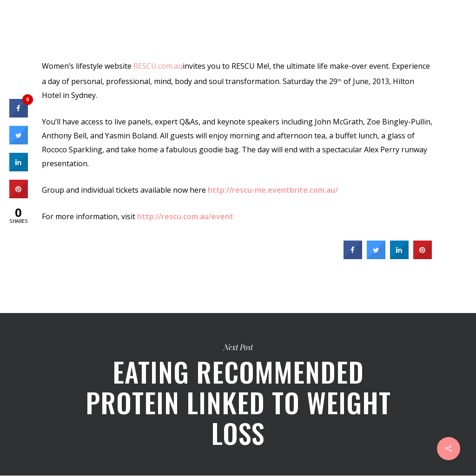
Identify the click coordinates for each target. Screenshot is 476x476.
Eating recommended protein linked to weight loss (238, 394)
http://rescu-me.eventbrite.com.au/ (273, 190)
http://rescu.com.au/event (185, 216)
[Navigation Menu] (458, 26)
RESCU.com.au (158, 66)
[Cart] (426, 26)
